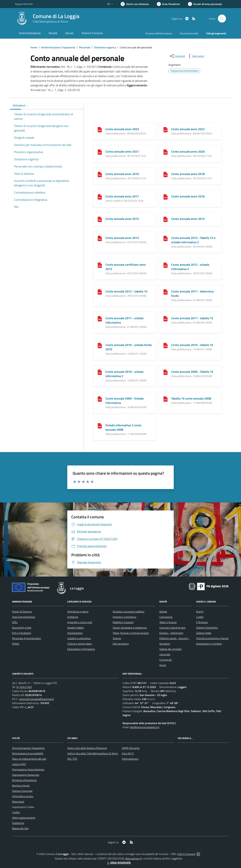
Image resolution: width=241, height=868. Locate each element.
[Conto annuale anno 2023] (100, 129)
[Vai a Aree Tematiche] (168, 4)
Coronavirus (166, 617)
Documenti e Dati (22, 628)
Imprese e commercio (124, 617)
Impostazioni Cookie (23, 807)
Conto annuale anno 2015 (122, 219)
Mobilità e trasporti (123, 622)
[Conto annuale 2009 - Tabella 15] (166, 372)
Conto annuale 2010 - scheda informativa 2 (124, 374)
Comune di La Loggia (56, 16)
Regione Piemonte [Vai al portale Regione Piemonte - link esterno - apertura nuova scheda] (24, 4)
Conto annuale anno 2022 (188, 129)
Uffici (15, 622)
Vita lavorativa (121, 644)
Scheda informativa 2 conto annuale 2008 (123, 427)
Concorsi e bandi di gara (172, 628)
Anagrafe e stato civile (80, 622)
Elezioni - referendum (171, 633)
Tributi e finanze (168, 622)
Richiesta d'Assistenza (24, 780)
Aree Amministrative (24, 617)
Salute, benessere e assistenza (130, 628)
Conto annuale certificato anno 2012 (126, 267)
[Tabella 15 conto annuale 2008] (166, 399)
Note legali (18, 802)
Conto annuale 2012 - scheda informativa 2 (190, 267)
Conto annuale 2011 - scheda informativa (124, 320)
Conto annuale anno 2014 (188, 219)
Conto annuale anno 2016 (188, 196)
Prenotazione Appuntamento (28, 769)
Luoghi (200, 617)
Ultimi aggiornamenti (24, 818)
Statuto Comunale (22, 791)
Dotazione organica (105, 47)
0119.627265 (24, 687)
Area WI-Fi (128, 753)
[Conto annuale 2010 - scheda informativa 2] (100, 372)
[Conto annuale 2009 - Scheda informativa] (100, 399)
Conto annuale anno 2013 (122, 238)
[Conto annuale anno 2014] (166, 219)
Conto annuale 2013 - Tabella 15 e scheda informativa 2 (193, 240)
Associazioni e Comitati (209, 644)
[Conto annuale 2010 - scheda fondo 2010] (100, 345)
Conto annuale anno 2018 (188, 174)
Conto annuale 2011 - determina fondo (192, 294)
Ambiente (73, 617)
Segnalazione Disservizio (26, 775)
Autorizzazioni (75, 633)
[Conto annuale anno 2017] (100, 197)
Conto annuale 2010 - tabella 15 (192, 345)
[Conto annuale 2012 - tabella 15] (100, 292)
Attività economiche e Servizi (212, 638)
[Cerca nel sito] (222, 19)
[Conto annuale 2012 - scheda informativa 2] (166, 265)
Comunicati (166, 660)
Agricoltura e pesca (78, 612)
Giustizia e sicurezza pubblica (128, 612)
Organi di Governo (22, 612)
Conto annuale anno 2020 (188, 151)
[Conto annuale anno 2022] (166, 129)
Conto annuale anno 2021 (122, 151)
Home (34, 47)
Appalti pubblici (76, 628)
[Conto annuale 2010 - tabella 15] (166, 345)
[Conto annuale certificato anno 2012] (100, 265)
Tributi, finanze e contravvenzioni (131, 633)
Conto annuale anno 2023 (122, 129)
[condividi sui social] (177, 56)
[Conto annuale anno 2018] (166, 174)
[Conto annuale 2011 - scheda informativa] (100, 318)
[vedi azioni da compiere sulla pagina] (196, 56)
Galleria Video (204, 633)
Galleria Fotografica (207, 628)
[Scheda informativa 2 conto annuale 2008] (100, 426)
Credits (16, 812)
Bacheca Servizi (21, 786)
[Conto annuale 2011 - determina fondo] (166, 292)
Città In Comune (186, 854)
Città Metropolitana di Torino (50, 21)
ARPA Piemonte (131, 748)
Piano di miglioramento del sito (29, 759)
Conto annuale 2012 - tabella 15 (126, 291)
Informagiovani (130, 759)
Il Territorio (202, 622)
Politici (16, 644)
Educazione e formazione (81, 649)
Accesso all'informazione (159, 33)
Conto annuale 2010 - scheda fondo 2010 (129, 347)
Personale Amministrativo (26, 638)
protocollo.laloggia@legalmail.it (36, 699)
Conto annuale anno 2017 (122, 196)
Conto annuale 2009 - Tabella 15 (192, 372)
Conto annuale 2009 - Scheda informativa (125, 401)
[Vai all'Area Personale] (205, 4)
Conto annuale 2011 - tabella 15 (192, 318)
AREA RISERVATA (118, 863)
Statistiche (18, 823)
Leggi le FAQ (19, 764)
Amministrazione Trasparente (58, 47)
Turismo (117, 638)
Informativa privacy (23, 796)
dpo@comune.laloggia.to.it (145, 727)
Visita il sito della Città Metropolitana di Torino (93, 753)
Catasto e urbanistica (79, 638)
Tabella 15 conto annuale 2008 (191, 398)
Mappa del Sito (20, 828)
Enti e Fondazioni (22, 633)
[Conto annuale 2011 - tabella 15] (166, 318)
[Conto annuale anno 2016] (166, 197)
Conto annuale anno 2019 (122, 174)
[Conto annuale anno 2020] (166, 152)
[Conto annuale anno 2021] (100, 152)
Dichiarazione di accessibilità (28, 753)
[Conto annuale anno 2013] (100, 238)
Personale (85, 47)
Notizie (163, 612)
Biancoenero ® (134, 858)
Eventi (200, 612)
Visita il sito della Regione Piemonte (87, 748)
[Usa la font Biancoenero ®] (135, 4)
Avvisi (163, 665)
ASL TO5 (72, 759)
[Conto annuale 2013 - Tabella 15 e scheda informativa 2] (166, 238)
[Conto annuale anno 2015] (100, 219)
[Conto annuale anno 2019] (100, 174)
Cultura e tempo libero (80, 644)
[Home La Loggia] (47, 19)
